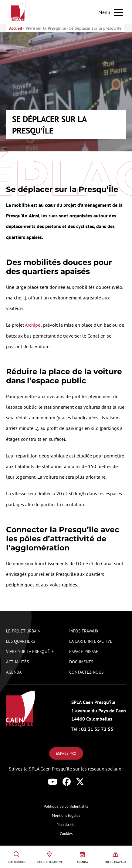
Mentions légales (66, 815)
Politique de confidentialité (66, 806)
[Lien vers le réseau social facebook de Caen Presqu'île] (68, 782)
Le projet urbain (23, 631)
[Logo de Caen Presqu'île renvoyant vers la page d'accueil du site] (21, 709)
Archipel (33, 325)
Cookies (66, 834)
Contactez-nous (86, 672)
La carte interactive (91, 641)
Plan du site (66, 825)
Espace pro (66, 753)
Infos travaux (84, 631)
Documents (81, 662)
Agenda (14, 672)
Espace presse (84, 651)
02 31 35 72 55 (92, 729)
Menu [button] (104, 12)
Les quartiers (20, 641)
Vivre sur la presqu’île (30, 651)
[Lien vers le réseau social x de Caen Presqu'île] (80, 782)
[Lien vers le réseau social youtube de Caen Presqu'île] (54, 782)
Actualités (17, 662)
